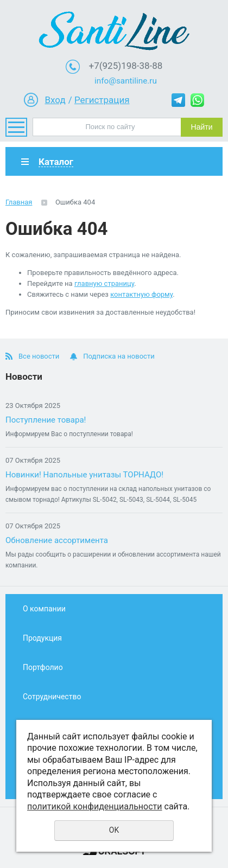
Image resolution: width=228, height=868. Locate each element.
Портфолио (43, 667)
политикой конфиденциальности (95, 806)
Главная (19, 202)
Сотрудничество (52, 697)
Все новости (39, 356)
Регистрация (102, 100)
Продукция (42, 638)
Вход (55, 100)
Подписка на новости (119, 356)
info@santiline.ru (126, 81)
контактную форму (141, 294)
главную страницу (104, 283)
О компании (44, 609)
